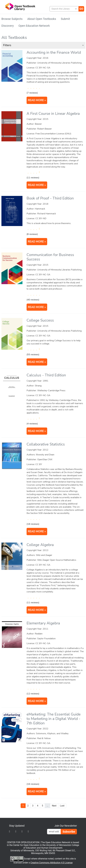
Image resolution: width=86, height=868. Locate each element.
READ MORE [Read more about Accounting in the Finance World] (36, 100)
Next (54, 806)
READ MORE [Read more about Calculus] (36, 431)
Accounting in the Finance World (54, 52)
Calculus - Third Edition (46, 375)
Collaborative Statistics (46, 444)
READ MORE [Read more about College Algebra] (36, 610)
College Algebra (40, 545)
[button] (43, 45)
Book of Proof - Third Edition (50, 198)
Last (62, 806)
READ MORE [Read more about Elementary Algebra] (36, 701)
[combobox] (63, 9)
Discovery (8, 26)
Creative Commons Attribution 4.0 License (51, 863)
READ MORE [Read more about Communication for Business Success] (36, 307)
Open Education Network (34, 26)
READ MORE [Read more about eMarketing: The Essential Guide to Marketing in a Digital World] (36, 791)
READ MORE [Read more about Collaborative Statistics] (36, 531)
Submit (65, 19)
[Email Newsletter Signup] (54, 832)
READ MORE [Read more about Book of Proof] (36, 242)
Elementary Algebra (43, 623)
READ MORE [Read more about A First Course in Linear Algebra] (36, 185)
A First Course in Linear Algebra (53, 114)
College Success (40, 320)
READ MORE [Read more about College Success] (36, 362)
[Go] (81, 9)
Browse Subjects (12, 19)
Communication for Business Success (50, 257)
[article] (43, 78)
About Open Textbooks (42, 19)
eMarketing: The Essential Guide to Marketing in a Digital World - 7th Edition (54, 719)
